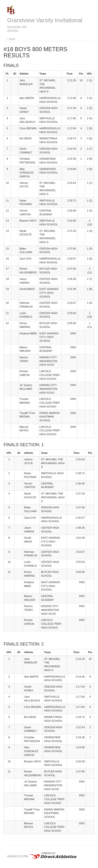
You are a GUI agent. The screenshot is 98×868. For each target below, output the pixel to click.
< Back (11, 39)
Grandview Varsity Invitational (45, 20)
